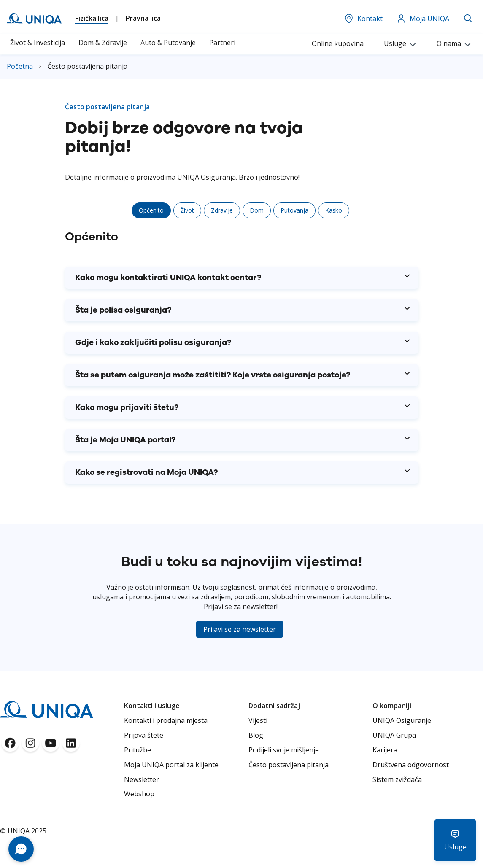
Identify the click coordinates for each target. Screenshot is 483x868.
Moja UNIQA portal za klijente (171, 765)
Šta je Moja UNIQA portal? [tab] (125, 440)
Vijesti (258, 720)
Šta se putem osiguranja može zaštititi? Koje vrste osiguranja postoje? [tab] (213, 375)
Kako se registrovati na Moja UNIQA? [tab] (146, 473)
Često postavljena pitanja (289, 765)
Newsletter (142, 779)
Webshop (139, 794)
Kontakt (363, 19)
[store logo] (34, 19)
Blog (256, 735)
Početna (21, 66)
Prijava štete (144, 735)
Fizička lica (92, 18)
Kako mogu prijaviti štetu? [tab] (127, 408)
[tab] (151, 210)
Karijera (385, 750)
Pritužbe (138, 750)
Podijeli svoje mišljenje (284, 750)
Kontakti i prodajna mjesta (166, 720)
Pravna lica (143, 18)
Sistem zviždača (397, 779)
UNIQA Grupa (394, 735)
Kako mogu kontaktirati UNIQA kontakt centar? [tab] (168, 278)
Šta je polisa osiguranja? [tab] (123, 310)
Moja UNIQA (423, 19)
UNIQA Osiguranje (402, 720)
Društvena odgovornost (411, 765)
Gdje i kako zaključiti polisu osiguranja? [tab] (153, 343)
